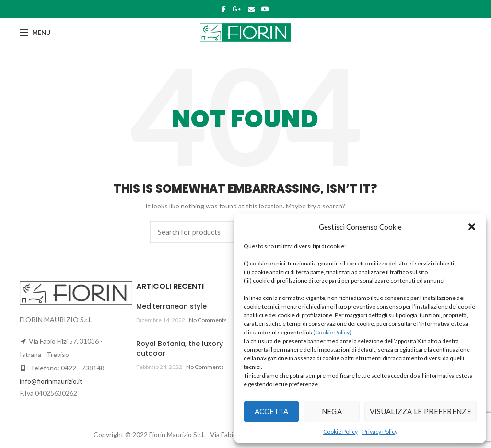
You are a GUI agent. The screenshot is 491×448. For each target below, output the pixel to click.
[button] (472, 227)
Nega (332, 411)
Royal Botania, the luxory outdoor (180, 348)
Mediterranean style (171, 306)
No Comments (208, 320)
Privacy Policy (380, 431)
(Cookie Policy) (332, 332)
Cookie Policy (340, 431)
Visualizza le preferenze (421, 411)
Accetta (271, 411)
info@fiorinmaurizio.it (51, 381)
